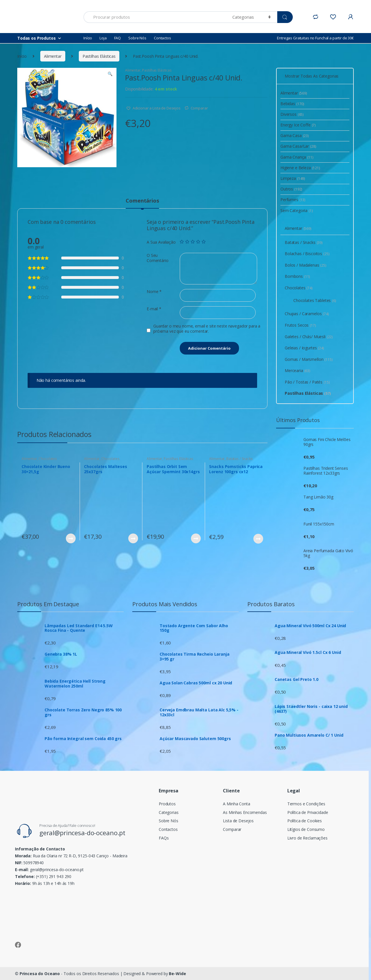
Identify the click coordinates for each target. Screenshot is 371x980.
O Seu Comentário (158, 258)
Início (88, 38)
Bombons (297, 276)
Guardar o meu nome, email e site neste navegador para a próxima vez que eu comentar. (207, 329)
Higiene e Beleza (300, 168)
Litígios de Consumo (306, 829)
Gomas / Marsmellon (309, 359)
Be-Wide (177, 974)
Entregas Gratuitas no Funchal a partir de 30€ (315, 38)
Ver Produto (70, 538)
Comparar (199, 108)
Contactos (162, 38)
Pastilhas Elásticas (99, 56)
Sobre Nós (137, 38)
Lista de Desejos (238, 821)
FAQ (118, 38)
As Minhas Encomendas (245, 812)
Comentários (142, 201)
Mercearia (298, 370)
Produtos (167, 804)
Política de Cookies (305, 821)
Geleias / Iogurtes (304, 348)
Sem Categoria (297, 210)
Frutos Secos (300, 325)
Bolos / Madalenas (306, 265)
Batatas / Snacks (240, 459)
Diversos (292, 114)
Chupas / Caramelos (307, 314)
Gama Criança (297, 157)
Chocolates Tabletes (315, 300)
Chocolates (48, 459)
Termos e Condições (306, 804)
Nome (154, 292)
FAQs (164, 838)
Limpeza (293, 178)
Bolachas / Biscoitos (307, 254)
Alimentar (53, 56)
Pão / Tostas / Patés (307, 382)
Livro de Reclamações (307, 838)
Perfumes (293, 200)
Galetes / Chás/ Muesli (309, 337)
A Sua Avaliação (161, 242)
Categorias (169, 812)
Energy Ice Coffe (298, 125)
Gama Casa (295, 135)
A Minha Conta (236, 804)
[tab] (142, 203)
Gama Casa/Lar (298, 146)
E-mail (154, 309)
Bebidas (292, 104)
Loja (103, 38)
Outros (291, 189)
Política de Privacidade (308, 812)
